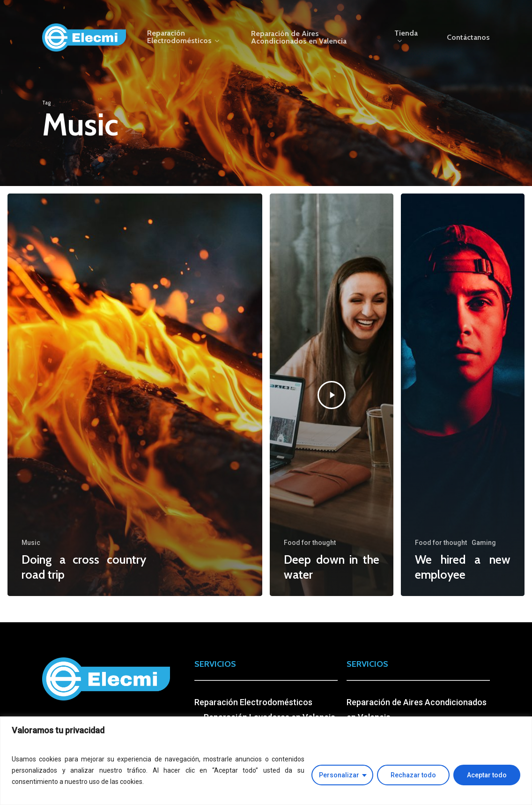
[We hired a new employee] (463, 395)
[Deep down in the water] (332, 395)
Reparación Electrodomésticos (253, 702)
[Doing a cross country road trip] (135, 395)
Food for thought (310, 543)
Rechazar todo (413, 775)
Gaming (484, 543)
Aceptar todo (487, 775)
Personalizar (339, 775)
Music (31, 543)
